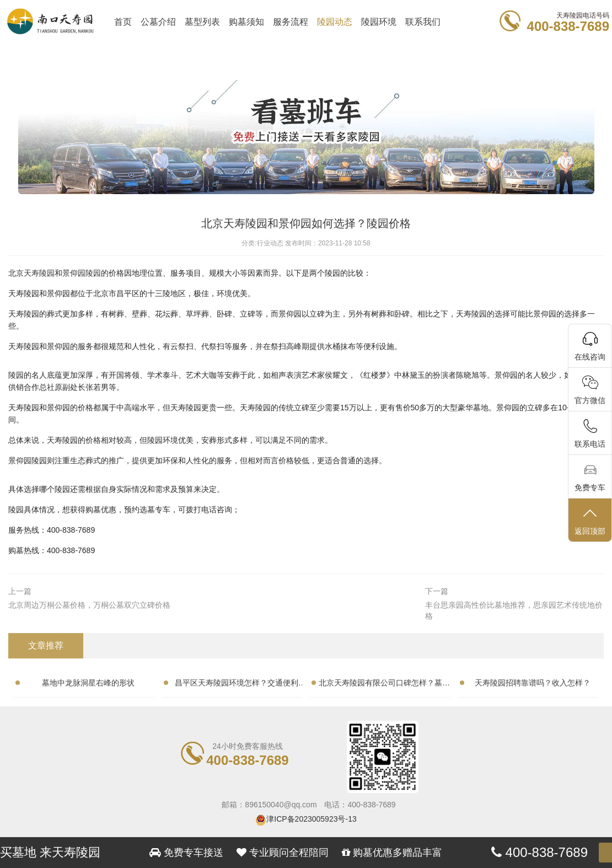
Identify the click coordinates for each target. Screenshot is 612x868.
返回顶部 (590, 521)
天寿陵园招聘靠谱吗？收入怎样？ (533, 683)
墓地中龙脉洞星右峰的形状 (88, 683)
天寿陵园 (39, 273)
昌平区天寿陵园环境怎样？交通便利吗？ (237, 685)
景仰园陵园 (82, 273)
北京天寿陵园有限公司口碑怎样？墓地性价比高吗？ (384, 685)
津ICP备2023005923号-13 (311, 819)
